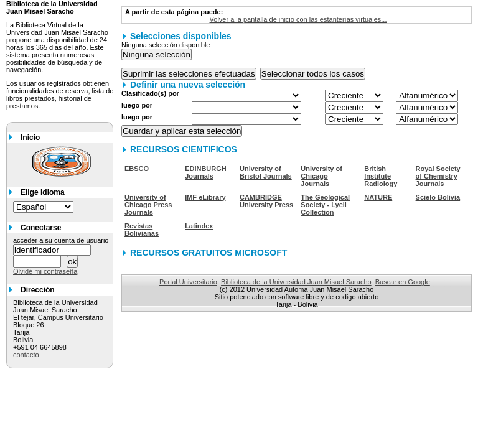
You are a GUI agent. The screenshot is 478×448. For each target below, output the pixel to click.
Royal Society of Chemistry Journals (438, 176)
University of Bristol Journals (266, 172)
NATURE (378, 197)
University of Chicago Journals (321, 176)
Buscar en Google (403, 282)
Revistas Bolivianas (142, 230)
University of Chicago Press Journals (148, 205)
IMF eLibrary (205, 197)
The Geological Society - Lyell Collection (325, 205)
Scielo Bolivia (438, 197)
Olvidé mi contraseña (45, 271)
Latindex (199, 226)
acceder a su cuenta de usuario (61, 240)
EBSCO (137, 169)
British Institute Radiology (381, 176)
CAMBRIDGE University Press (266, 201)
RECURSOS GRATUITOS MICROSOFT (209, 253)
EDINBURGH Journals (206, 172)
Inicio (30, 138)
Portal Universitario (188, 282)
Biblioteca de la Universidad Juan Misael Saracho (296, 282)
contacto (26, 355)
